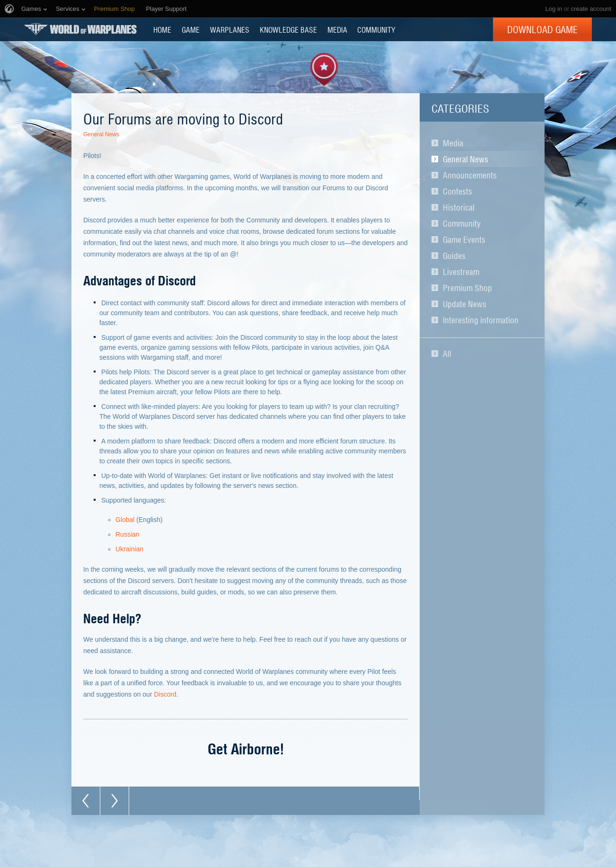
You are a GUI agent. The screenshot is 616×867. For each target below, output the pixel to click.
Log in (553, 9)
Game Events (464, 239)
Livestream (461, 272)
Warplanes (230, 29)
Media (453, 143)
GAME (191, 29)
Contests (458, 191)
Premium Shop (467, 288)
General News (466, 159)
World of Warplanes (80, 29)
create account (591, 9)
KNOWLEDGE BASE (288, 29)
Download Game (542, 29)
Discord (165, 694)
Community (462, 223)
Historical (459, 207)
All (447, 354)
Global (125, 520)
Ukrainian (129, 549)
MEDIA (337, 29)
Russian (128, 534)
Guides (454, 256)
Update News (465, 304)
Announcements (470, 175)
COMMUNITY (376, 29)
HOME (162, 29)
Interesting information (481, 320)
